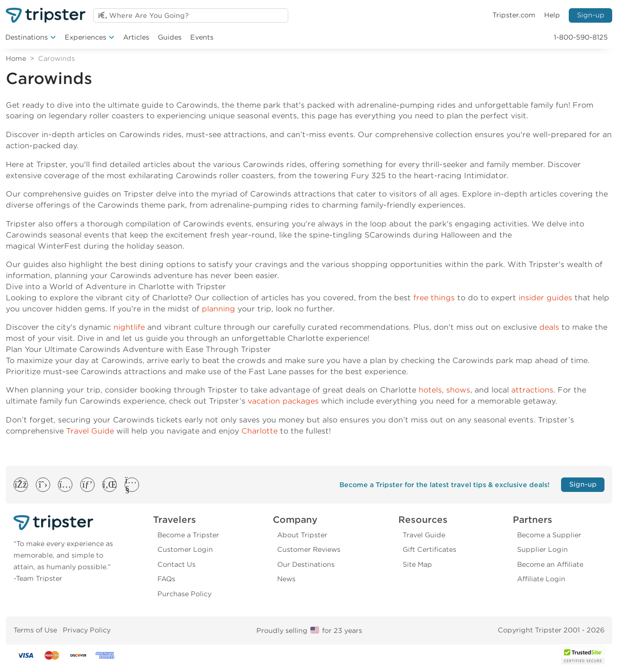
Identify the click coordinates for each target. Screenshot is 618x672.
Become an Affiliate (550, 564)
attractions (532, 390)
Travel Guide (90, 431)
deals (549, 327)
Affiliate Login (541, 579)
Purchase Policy (184, 594)
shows (458, 390)
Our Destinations (306, 564)
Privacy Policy (87, 630)
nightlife (129, 327)
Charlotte (260, 431)
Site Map (417, 564)
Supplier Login (542, 549)
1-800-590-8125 (581, 37)
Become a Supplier (549, 535)
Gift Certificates (429, 549)
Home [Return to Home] (16, 58)
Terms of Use (35, 630)
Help (552, 15)
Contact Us (176, 564)
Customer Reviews (309, 549)
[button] (21, 484)
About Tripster (302, 535)
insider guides (545, 298)
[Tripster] (68, 523)
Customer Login (185, 549)
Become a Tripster (188, 535)
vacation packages (283, 401)
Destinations (27, 37)
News (286, 579)
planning (218, 309)
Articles (136, 37)
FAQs (166, 579)
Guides (170, 37)
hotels (430, 390)
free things (434, 298)
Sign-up (591, 15)
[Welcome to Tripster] (46, 15)
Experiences (85, 37)
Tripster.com (514, 15)
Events (202, 37)
